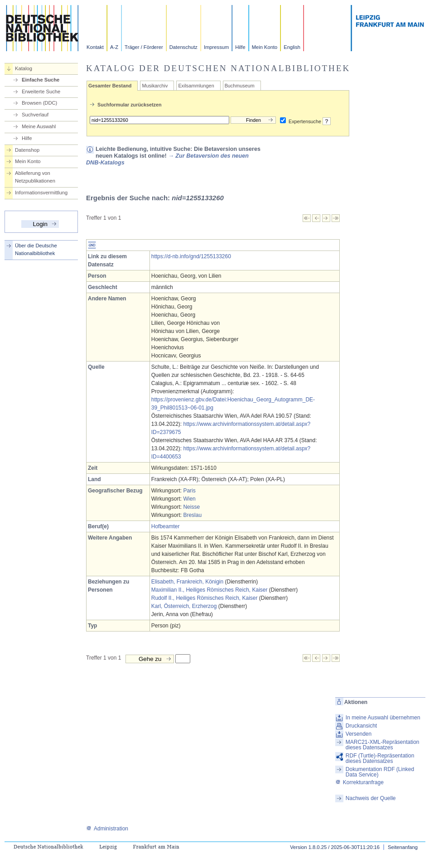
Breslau (192, 515)
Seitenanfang (403, 847)
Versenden (359, 734)
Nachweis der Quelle (371, 798)
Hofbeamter (166, 526)
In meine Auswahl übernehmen (383, 718)
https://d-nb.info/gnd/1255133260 (191, 256)
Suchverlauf (35, 115)
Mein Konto (265, 47)
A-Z (114, 47)
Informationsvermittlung (41, 193)
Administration (107, 829)
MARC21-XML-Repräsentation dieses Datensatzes (383, 745)
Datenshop (27, 150)
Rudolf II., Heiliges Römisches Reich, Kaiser (205, 598)
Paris (189, 491)
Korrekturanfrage (359, 782)
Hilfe (240, 47)
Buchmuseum (240, 86)
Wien (189, 499)
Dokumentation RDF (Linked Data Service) (380, 772)
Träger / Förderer (144, 47)
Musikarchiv (155, 86)
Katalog (24, 68)
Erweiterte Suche (41, 92)
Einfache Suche (41, 80)
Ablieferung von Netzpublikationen (35, 177)
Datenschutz (183, 47)
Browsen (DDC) (39, 103)
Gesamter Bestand (110, 86)
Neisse (191, 507)
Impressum (216, 47)
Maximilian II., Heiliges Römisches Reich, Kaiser (210, 590)
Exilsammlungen (196, 86)
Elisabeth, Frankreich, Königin (187, 582)
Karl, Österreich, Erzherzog (184, 606)
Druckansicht (361, 726)
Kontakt (95, 47)
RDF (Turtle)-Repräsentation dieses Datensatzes (380, 758)
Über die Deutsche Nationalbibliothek (36, 249)
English (292, 47)
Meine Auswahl (39, 126)
